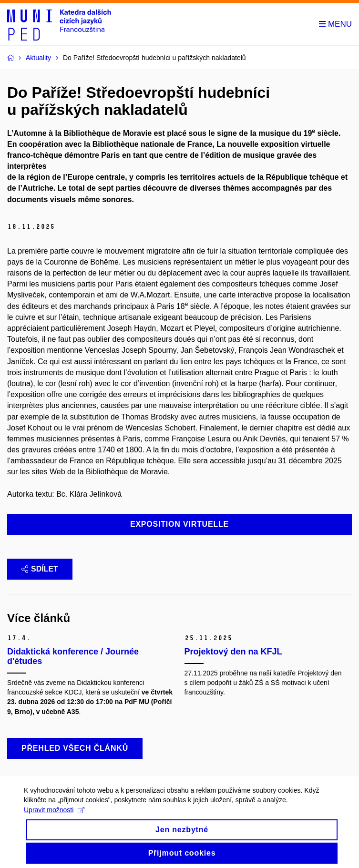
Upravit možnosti (54, 815)
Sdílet (40, 569)
